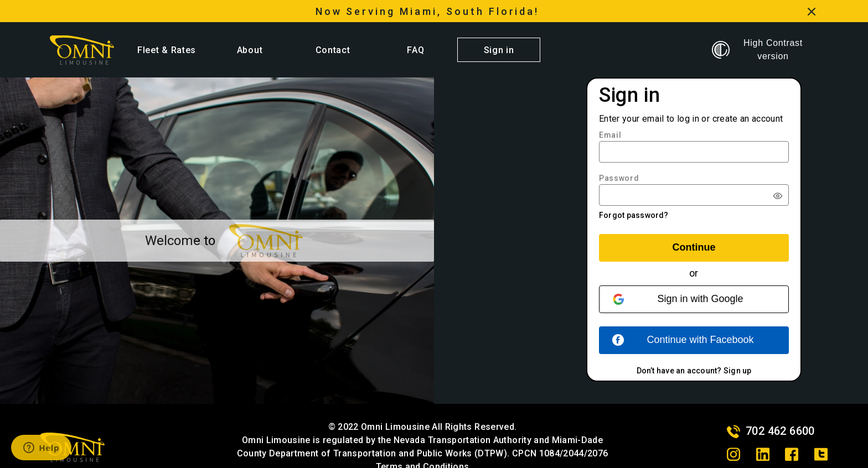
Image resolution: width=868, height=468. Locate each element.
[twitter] (821, 454)
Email (610, 135)
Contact (333, 50)
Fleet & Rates (167, 50)
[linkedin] (763, 454)
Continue (694, 247)
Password (619, 178)
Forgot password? (634, 215)
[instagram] (733, 454)
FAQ (415, 50)
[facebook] (792, 454)
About (250, 50)
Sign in (499, 50)
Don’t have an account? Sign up (694, 371)
